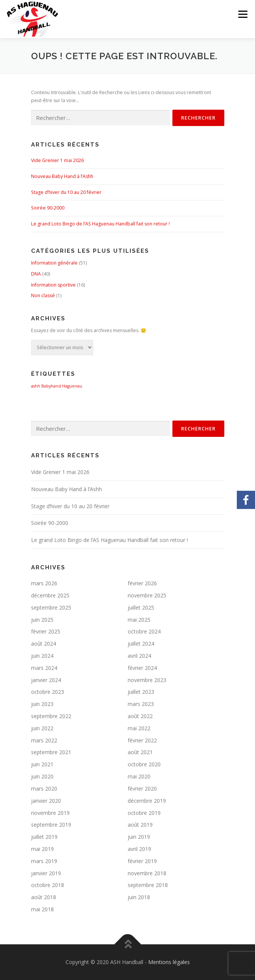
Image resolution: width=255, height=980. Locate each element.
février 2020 (142, 789)
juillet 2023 (141, 692)
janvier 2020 (46, 801)
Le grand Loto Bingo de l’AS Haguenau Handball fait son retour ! (100, 224)
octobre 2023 (48, 692)
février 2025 (46, 631)
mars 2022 (44, 740)
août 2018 (44, 897)
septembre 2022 (51, 716)
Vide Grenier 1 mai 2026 (57, 160)
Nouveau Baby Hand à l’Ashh (62, 176)
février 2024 (142, 668)
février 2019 (142, 861)
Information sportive (53, 285)
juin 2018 (139, 897)
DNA (36, 274)
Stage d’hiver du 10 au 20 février (66, 192)
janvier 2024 (46, 680)
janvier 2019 (46, 873)
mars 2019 (44, 861)
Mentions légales (169, 962)
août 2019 (140, 825)
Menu (242, 14)
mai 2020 (139, 776)
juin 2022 (42, 728)
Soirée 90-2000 (48, 208)
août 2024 (44, 644)
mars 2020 (44, 789)
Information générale (54, 263)
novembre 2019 (50, 813)
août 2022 (140, 716)
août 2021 (140, 752)
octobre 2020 (144, 764)
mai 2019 (42, 849)
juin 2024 (42, 656)
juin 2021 (42, 764)
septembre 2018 (148, 885)
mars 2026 (44, 583)
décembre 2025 (50, 595)
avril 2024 (139, 656)
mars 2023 (141, 704)
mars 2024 (44, 668)
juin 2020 (42, 776)
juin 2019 (139, 837)
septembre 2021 (51, 752)
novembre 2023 (147, 680)
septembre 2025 (51, 607)
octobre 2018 (48, 885)
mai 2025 (139, 620)
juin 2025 (42, 620)
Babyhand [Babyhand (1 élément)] (51, 386)
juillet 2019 (44, 837)
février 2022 (142, 740)
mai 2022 (139, 728)
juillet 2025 (141, 607)
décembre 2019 (147, 801)
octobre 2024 (144, 631)
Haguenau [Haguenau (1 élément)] (72, 386)
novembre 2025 (147, 595)
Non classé (43, 295)
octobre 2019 (144, 813)
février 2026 (142, 583)
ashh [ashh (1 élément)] (36, 386)
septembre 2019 (51, 825)
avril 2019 (139, 849)
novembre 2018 (147, 873)
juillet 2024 (141, 644)
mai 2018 (42, 909)
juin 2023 (42, 704)
